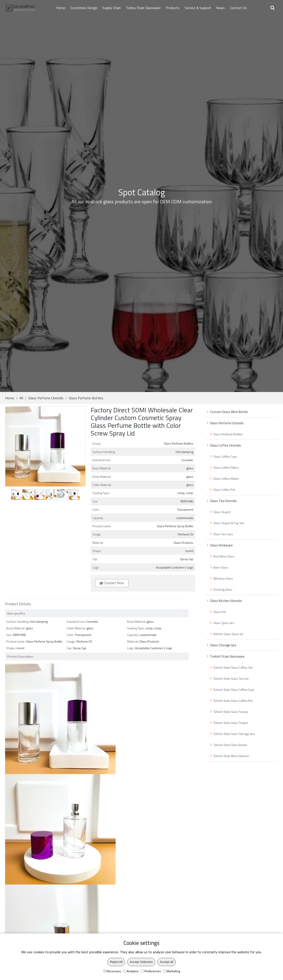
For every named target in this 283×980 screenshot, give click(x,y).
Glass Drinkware (221, 545)
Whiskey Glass (223, 578)
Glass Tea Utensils (223, 501)
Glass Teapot (222, 512)
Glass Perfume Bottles (86, 398)
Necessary (112, 971)
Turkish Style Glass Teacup (231, 712)
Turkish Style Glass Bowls (230, 745)
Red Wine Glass (224, 556)
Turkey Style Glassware (143, 8)
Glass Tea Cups (223, 534)
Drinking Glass (223, 589)
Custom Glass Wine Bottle (229, 412)
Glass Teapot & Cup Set (229, 523)
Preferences (151, 971)
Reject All (116, 962)
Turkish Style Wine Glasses (231, 756)
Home (61, 8)
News (221, 8)
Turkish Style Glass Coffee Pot (233, 701)
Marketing (172, 971)
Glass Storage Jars (223, 645)
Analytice (131, 971)
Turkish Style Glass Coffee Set (233, 667)
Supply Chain (112, 8)
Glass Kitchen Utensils (226, 601)
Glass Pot (220, 612)
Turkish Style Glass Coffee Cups (234, 690)
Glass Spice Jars (224, 623)
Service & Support (198, 8)
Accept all (167, 962)
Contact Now (112, 583)
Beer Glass (221, 567)
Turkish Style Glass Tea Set (231, 678)
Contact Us (238, 8)
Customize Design (84, 8)
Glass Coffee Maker (226, 479)
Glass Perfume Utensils (46, 398)
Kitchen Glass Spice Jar (228, 634)
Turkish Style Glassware (227, 656)
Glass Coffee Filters (226, 467)
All (21, 398)
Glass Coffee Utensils (226, 445)
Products (173, 8)
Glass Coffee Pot (224, 490)
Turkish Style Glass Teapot (231, 723)
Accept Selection (141, 962)
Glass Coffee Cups (225, 456)
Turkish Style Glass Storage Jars (234, 734)
